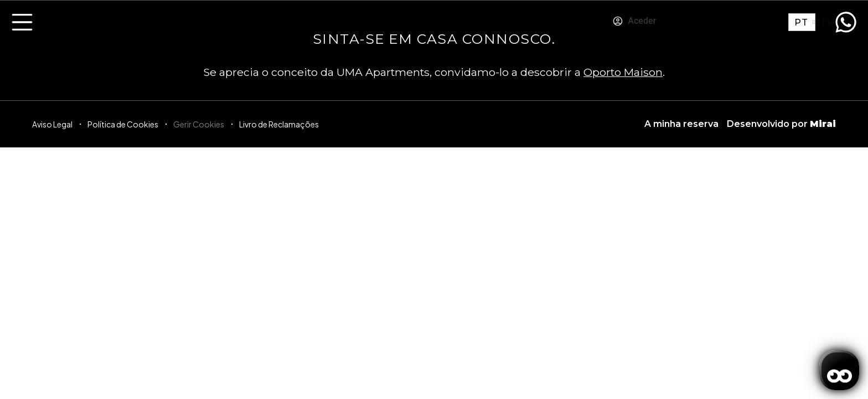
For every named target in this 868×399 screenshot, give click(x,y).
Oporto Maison (623, 72)
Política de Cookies (123, 124)
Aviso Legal (52, 124)
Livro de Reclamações (279, 124)
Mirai (823, 124)
